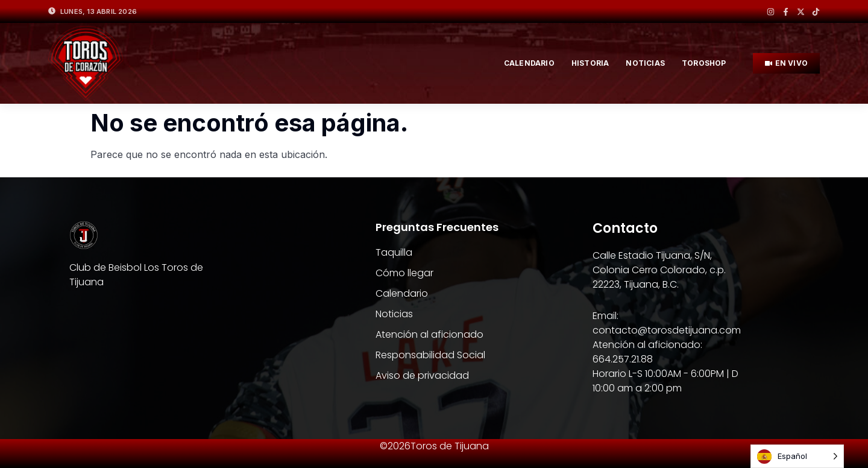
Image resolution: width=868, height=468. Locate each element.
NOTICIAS (645, 63)
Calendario (529, 63)
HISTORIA (590, 63)
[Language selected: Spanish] (797, 456)
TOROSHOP (704, 63)
